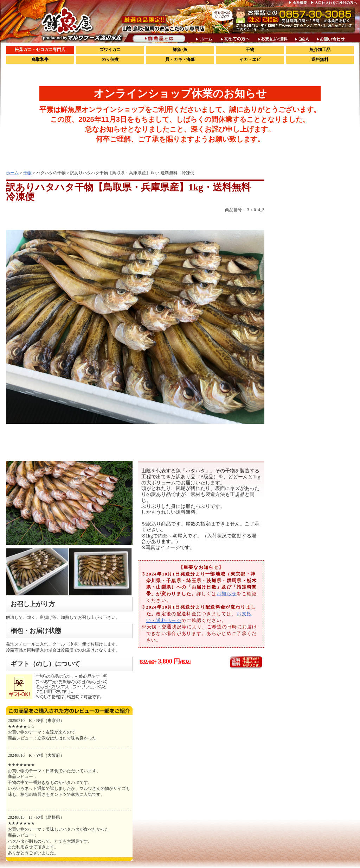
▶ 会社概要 (298, 3)
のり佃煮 (110, 59)
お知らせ (227, 594)
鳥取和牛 (40, 59)
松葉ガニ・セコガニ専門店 (40, 50)
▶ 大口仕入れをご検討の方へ (334, 3)
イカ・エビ (250, 59)
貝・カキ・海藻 (180, 59)
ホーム (12, 173)
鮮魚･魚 (180, 50)
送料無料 (320, 59)
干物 (250, 50)
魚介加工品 (320, 50)
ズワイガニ (110, 50)
